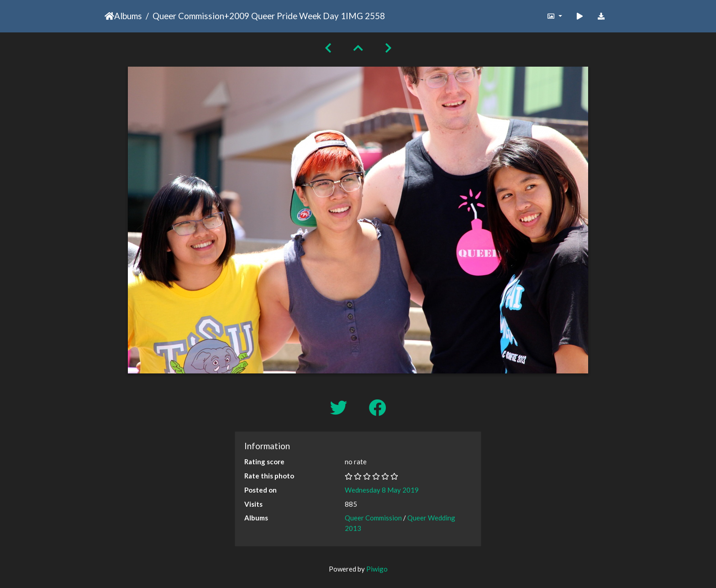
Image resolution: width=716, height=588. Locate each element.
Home (109, 16)
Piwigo (377, 569)
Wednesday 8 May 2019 (382, 490)
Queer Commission (188, 16)
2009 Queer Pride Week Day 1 (287, 16)
